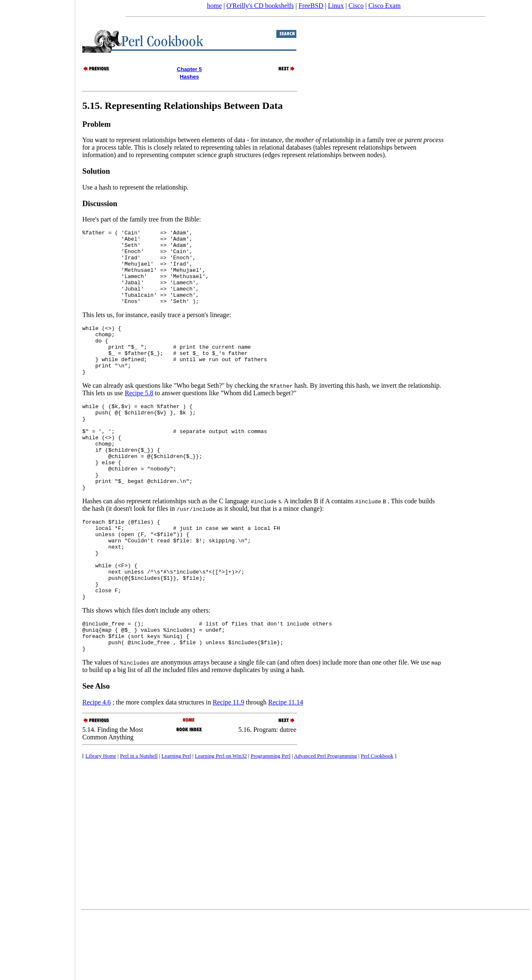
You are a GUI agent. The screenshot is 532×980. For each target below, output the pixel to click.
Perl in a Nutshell (139, 821)
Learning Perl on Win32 (221, 821)
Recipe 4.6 (96, 767)
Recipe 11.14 (286, 767)
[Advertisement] (37, 487)
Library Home (101, 821)
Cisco (356, 6)
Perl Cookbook (377, 821)
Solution (96, 171)
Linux (336, 6)
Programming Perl (271, 821)
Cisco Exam (384, 6)
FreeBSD (311, 6)
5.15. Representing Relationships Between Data (182, 106)
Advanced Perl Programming (325, 821)
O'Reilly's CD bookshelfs (260, 6)
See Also (96, 751)
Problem (96, 124)
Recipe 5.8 (139, 418)
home (214, 6)
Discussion (100, 203)
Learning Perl (176, 821)
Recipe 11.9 (229, 767)
